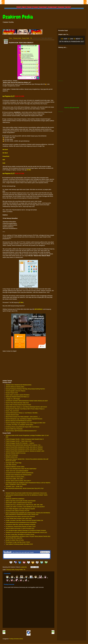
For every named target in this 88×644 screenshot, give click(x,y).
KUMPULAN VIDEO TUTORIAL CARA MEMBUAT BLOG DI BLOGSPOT (25, 507)
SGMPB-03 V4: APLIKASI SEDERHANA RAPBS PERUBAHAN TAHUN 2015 (26, 532)
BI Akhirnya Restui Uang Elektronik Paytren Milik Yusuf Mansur (22, 427)
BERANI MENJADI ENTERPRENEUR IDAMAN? (19, 421)
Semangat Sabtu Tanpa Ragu (14, 463)
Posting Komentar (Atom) (16, 639)
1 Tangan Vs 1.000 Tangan (13, 399)
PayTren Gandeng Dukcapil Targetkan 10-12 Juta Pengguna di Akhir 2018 (25, 423)
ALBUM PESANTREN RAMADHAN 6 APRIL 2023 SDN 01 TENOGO (24, 447)
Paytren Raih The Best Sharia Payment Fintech (18, 405)
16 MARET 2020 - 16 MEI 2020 (14, 486)
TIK (31, 38)
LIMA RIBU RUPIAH (11, 465)
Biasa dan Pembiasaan (12, 455)
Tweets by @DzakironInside (72, 108)
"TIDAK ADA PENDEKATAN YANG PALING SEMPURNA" (21, 469)
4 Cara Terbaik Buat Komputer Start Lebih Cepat (19, 518)
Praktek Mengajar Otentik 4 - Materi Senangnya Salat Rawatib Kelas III (25, 439)
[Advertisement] (28, 366)
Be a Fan (45, 552)
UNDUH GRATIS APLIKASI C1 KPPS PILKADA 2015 (20, 528)
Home (10, 38)
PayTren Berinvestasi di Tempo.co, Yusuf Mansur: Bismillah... (22, 413)
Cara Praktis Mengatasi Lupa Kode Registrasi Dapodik (20, 509)
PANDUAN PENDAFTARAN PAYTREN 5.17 (17, 397)
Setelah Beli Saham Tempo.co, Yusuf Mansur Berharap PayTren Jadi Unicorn (26, 407)
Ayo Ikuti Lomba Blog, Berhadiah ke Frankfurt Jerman (20, 534)
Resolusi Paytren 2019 (12, 393)
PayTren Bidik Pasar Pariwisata (14, 429)
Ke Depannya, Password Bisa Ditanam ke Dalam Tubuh (21, 526)
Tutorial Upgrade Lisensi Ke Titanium (15, 391)
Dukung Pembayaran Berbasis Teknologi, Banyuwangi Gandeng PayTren (25, 389)
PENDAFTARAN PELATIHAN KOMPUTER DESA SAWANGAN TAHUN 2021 (26, 493)
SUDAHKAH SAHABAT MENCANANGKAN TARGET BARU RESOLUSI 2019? (27, 401)
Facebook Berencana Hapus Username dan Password (20, 516)
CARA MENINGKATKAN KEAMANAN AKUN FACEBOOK (21, 522)
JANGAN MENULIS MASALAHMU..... (16, 387)
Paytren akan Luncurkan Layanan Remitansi (18, 395)
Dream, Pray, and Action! (12, 411)
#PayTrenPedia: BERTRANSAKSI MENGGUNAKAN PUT (21, 431)
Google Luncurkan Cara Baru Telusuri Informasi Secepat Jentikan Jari (24, 520)
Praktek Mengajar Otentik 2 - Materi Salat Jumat (19, 441)
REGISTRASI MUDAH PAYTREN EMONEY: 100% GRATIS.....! (23, 417)
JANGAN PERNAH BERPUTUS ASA (16, 453)
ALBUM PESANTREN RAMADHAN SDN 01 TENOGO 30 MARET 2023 (25, 451)
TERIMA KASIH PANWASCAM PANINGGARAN (18, 385)
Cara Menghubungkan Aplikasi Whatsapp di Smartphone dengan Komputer (26, 530)
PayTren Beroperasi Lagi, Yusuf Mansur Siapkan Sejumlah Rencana (24, 419)
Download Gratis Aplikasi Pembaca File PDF (18, 511)
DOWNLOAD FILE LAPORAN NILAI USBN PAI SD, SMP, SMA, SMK (24, 505)
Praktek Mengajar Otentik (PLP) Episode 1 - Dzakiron (20, 443)
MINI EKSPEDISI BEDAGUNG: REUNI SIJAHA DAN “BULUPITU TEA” (25, 488)
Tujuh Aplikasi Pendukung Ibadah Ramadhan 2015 (19, 544)
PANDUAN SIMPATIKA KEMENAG (15, 499)
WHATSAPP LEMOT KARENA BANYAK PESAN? (19, 503)
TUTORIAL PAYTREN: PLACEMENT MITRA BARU (19, 425)
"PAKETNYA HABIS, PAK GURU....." (15, 479)
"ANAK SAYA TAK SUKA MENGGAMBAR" (17, 471)
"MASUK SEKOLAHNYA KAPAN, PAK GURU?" (18, 481)
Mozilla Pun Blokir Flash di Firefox (15, 540)
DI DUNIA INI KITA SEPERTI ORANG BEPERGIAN (19, 473)
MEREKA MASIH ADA (12, 457)
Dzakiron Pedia (18, 17)
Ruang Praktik (26, 38)
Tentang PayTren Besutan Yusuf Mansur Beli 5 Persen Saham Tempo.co (25, 409)
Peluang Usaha (17, 38)
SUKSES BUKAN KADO (12, 415)
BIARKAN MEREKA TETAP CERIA (15, 467)
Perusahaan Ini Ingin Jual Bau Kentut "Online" (18, 542)
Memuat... (61, 81)
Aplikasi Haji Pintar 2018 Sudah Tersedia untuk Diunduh (21, 501)
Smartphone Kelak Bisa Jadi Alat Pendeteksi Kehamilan (21, 524)
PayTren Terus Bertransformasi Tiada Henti (17, 403)
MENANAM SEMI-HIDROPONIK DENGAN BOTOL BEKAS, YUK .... (24, 445)
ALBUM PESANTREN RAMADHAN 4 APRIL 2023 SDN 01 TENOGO (24, 449)
